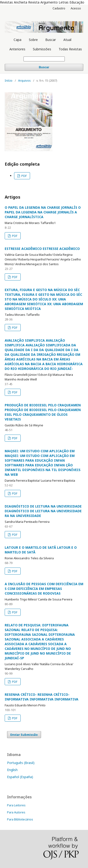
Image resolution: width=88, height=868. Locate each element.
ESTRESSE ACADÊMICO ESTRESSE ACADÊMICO (42, 249)
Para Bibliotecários (20, 819)
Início (9, 80)
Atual (67, 40)
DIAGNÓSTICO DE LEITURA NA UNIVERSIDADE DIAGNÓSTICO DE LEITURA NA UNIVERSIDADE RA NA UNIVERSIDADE (43, 511)
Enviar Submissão (24, 735)
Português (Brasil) (21, 763)
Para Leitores (16, 805)
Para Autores (16, 812)
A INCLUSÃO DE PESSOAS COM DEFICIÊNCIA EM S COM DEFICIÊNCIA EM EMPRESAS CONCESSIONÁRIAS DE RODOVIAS (44, 589)
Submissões (42, 49)
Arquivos (24, 80)
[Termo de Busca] (44, 59)
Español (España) (20, 777)
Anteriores (17, 49)
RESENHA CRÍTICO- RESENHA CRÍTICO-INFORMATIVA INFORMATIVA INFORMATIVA (42, 697)
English (12, 770)
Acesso (76, 8)
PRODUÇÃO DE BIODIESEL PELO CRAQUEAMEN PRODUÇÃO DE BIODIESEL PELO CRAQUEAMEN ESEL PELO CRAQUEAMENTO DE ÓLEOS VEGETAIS (43, 412)
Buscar (51, 40)
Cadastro (59, 8)
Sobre (33, 40)
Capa (17, 40)
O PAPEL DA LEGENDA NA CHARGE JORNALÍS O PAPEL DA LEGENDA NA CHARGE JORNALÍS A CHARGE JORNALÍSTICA (43, 212)
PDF (24, 176)
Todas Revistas (70, 49)
